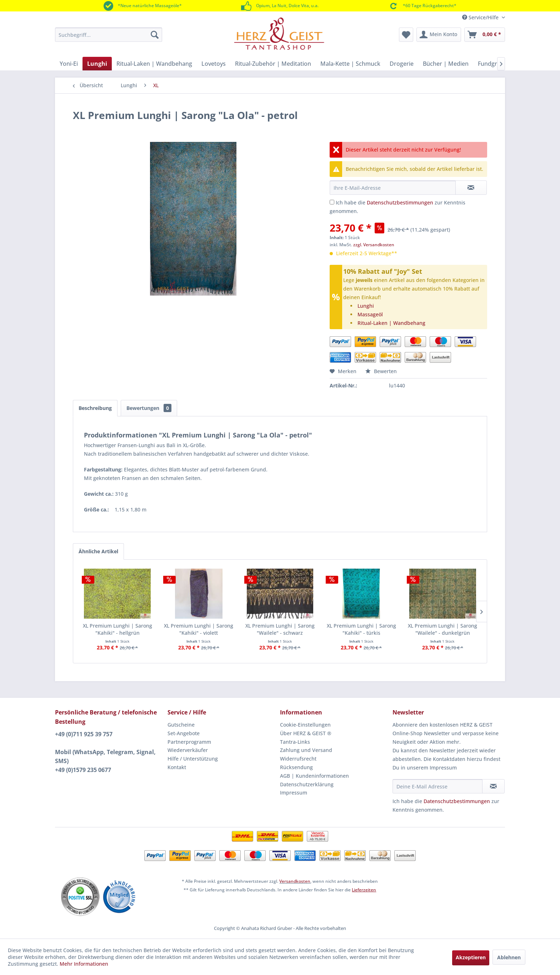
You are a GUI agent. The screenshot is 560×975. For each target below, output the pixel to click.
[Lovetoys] (214, 64)
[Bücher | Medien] (446, 64)
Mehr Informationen (84, 964)
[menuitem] (109, 35)
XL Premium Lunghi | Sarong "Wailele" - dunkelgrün (442, 629)
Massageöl (370, 314)
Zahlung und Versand (306, 750)
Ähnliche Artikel (98, 551)
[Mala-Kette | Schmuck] (350, 64)
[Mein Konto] (439, 35)
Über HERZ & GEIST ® (306, 733)
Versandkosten (295, 881)
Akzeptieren (471, 957)
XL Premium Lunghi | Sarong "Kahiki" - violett (199, 629)
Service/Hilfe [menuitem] (481, 17)
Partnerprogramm (189, 742)
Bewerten (381, 371)
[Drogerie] (402, 64)
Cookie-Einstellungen (305, 725)
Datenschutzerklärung (307, 784)
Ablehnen (509, 957)
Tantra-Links (295, 742)
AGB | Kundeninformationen (314, 776)
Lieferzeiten (364, 890)
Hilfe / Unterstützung (193, 759)
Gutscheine (181, 725)
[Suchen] (155, 35)
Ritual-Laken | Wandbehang (391, 323)
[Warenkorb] (485, 35)
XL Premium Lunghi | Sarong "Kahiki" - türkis (361, 629)
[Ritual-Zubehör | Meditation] (273, 64)
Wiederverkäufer (188, 750)
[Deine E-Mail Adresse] (437, 786)
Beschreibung (95, 408)
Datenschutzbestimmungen (400, 202)
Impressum (294, 793)
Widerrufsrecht (298, 759)
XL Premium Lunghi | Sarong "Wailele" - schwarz (280, 629)
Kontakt (177, 767)
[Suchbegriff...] (109, 35)
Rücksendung (296, 767)
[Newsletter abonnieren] (493, 786)
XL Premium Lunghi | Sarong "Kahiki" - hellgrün (117, 629)
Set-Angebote (184, 733)
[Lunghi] (97, 64)
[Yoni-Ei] (69, 64)
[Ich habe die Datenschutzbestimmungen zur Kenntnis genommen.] (332, 202)
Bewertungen (149, 408)
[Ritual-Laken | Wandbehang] (154, 64)
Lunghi (366, 306)
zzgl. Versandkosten (374, 245)
